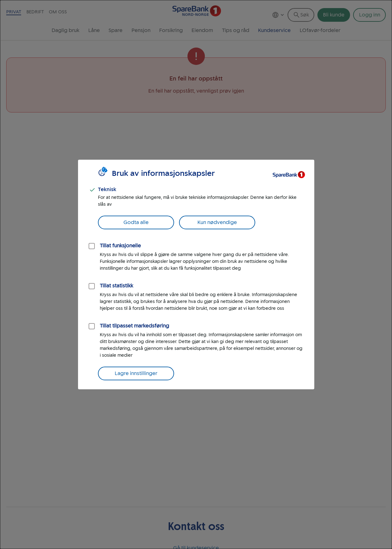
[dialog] (196, 274)
